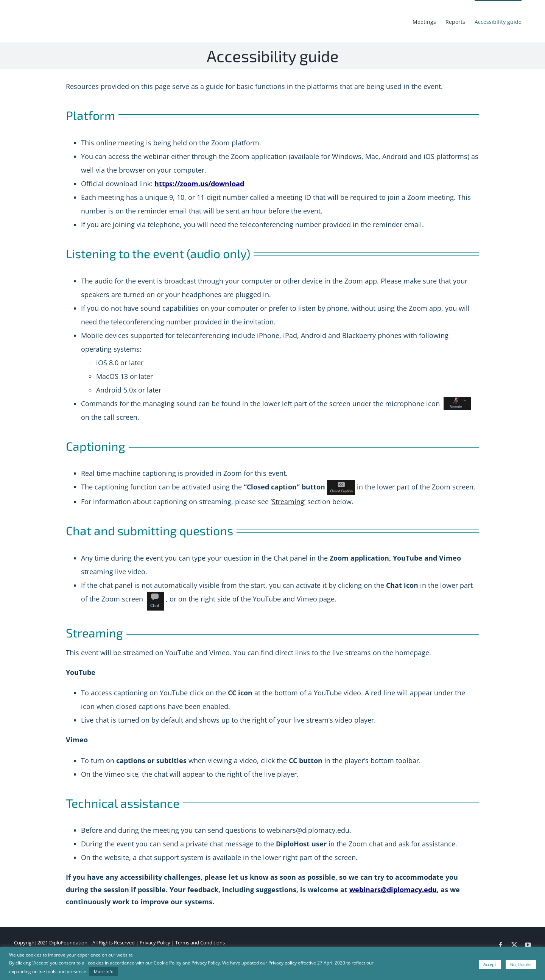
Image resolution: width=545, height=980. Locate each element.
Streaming (288, 502)
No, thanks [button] (521, 964)
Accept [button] (490, 964)
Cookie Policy (167, 963)
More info (104, 971)
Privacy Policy (155, 943)
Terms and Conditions (200, 943)
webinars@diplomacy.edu (393, 890)
